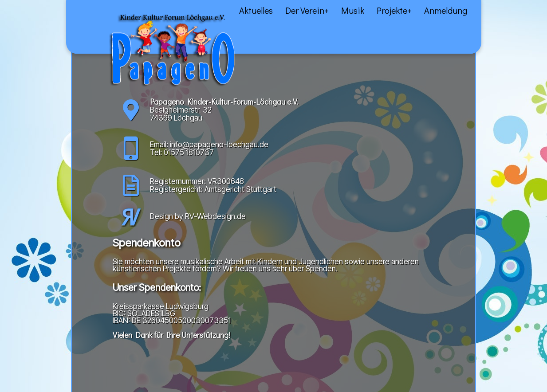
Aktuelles (33, 18)
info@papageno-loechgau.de (219, 144)
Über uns (65, 18)
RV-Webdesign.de (215, 216)
